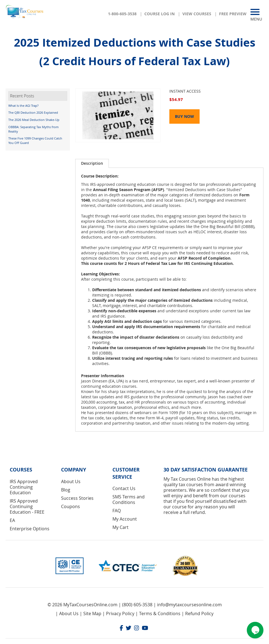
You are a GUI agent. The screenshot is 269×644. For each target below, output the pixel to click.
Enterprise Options (30, 529)
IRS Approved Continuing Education (24, 487)
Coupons (71, 506)
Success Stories (77, 498)
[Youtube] (145, 629)
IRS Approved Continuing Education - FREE (27, 506)
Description (92, 163)
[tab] (92, 163)
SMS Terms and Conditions (129, 500)
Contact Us (124, 488)
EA (12, 520)
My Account (125, 519)
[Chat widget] (255, 630)
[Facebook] (121, 629)
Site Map (92, 613)
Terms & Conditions (160, 613)
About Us (71, 481)
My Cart (120, 527)
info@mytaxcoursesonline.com (189, 605)
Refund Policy (199, 613)
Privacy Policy (120, 613)
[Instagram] (137, 629)
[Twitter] (129, 629)
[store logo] (25, 13)
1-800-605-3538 (122, 14)
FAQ (117, 511)
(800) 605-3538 (137, 605)
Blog (66, 490)
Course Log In (159, 14)
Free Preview (233, 14)
